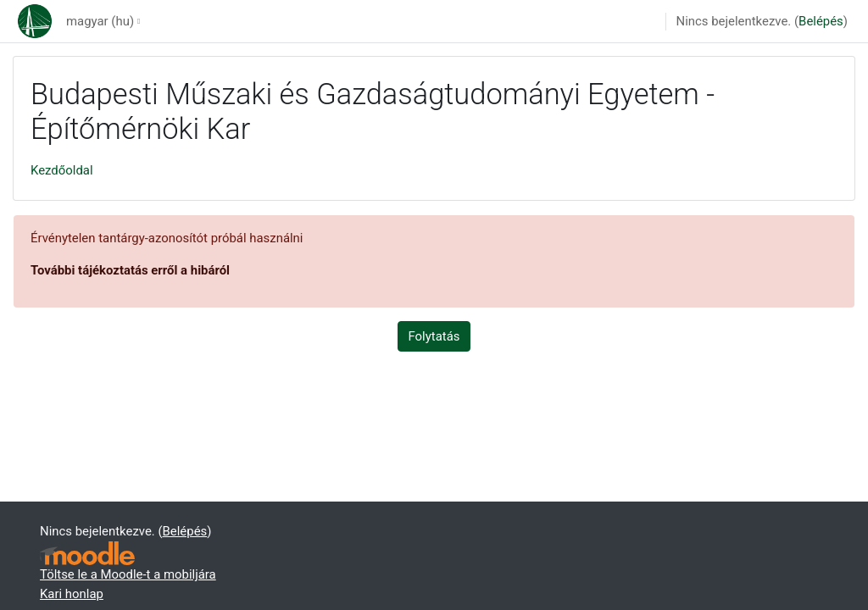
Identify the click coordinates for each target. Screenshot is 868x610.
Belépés (821, 21)
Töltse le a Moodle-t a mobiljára (128, 574)
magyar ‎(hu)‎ (100, 21)
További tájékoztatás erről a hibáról (130, 270)
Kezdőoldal (62, 170)
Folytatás (434, 336)
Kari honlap (72, 594)
